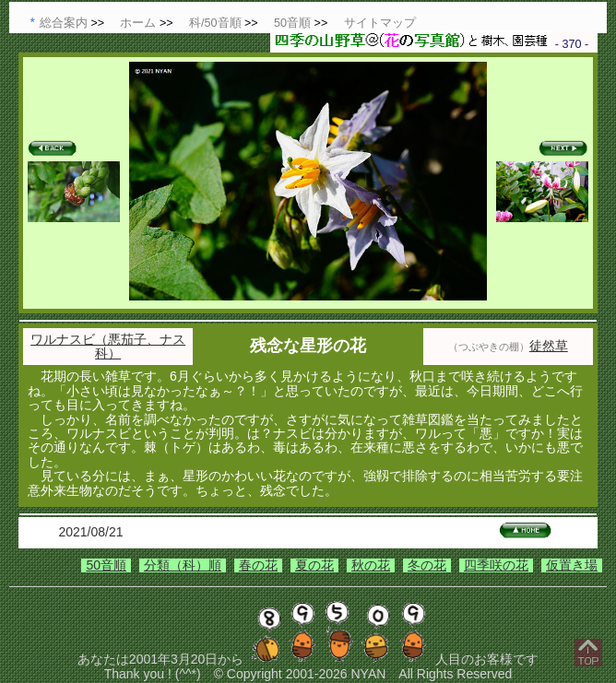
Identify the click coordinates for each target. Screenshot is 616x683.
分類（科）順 (183, 565)
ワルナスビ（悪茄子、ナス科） (108, 346)
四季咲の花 (496, 565)
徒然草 (549, 346)
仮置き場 (572, 565)
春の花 (258, 565)
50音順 (106, 565)
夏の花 (314, 565)
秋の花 (371, 565)
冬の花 (427, 565)
